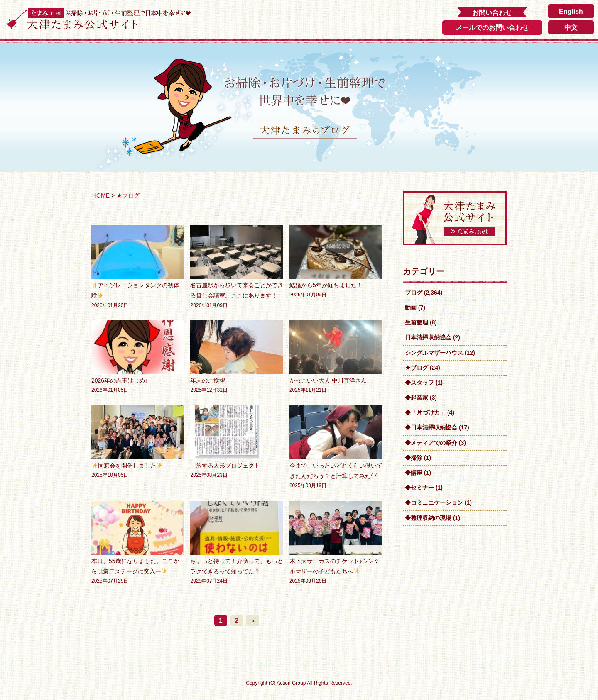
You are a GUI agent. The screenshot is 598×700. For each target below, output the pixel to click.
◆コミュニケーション (434, 502)
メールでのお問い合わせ (492, 28)
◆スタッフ (419, 383)
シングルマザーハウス (434, 353)
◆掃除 (414, 458)
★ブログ (128, 195)
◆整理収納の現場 (428, 518)
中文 (571, 28)
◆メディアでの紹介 (431, 443)
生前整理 (417, 322)
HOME (101, 195)
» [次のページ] (253, 621)
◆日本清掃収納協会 (431, 427)
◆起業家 (417, 398)
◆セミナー (419, 488)
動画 (411, 307)
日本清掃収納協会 (428, 337)
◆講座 (414, 473)
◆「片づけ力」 (425, 412)
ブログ (414, 293)
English (571, 11)
